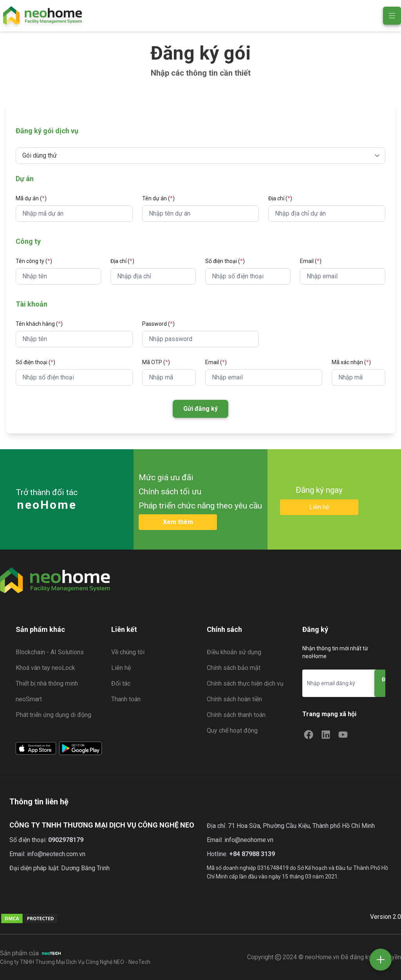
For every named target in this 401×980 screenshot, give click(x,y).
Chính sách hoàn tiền (234, 699)
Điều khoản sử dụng (234, 652)
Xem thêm (178, 522)
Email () (311, 261)
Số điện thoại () (225, 261)
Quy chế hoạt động (232, 730)
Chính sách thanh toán (236, 715)
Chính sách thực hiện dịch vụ (245, 683)
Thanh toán (126, 699)
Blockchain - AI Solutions (50, 652)
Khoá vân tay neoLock (45, 668)
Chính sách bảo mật (234, 668)
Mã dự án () (31, 198)
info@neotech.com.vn (56, 854)
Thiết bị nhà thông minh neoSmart (47, 691)
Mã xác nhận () (351, 362)
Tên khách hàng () (39, 324)
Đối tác (121, 683)
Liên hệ (319, 507)
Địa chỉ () (280, 198)
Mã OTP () (156, 362)
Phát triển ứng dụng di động (53, 715)
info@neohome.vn (249, 840)
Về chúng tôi (128, 652)
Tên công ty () (34, 261)
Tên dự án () (158, 198)
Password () (158, 324)
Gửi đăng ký (200, 409)
